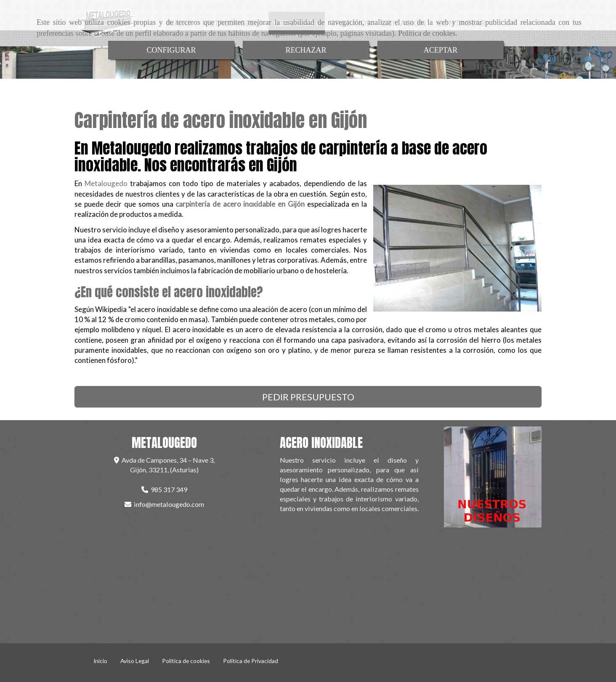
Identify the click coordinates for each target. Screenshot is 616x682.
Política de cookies (427, 33)
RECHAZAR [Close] (306, 50)
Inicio (100, 661)
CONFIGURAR (171, 50)
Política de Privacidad (251, 661)
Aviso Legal (135, 661)
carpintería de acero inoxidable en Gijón (240, 204)
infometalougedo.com (169, 504)
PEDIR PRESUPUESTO (308, 397)
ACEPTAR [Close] (441, 50)
